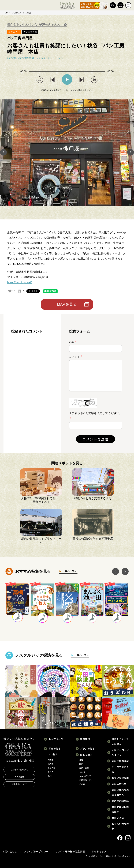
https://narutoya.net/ (19, 282)
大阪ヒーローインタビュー (120, 753)
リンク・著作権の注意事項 (70, 851)
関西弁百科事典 (120, 801)
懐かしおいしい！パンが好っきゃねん (34, 25)
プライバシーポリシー (36, 851)
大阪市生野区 (30, 32)
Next (131, 153)
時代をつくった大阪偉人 (120, 742)
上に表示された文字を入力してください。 (96, 413)
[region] (32, 386)
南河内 (51, 772)
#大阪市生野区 (26, 58)
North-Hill (26, 760)
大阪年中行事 (119, 784)
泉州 (50, 776)
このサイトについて (19, 770)
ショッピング (85, 776)
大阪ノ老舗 (118, 818)
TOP (6, 12)
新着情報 (85, 739)
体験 (81, 760)
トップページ (56, 739)
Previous (3, 153)
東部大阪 (51, 768)
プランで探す (87, 749)
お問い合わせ (10, 851)
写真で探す (55, 749)
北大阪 (51, 764)
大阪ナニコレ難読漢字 (120, 809)
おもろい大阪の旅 (120, 826)
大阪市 (51, 760)
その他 (82, 784)
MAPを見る (67, 304)
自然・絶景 (84, 768)
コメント (76, 357)
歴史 (81, 764)
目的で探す (86, 755)
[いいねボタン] (10, 291)
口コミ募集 (19, 777)
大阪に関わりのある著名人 (120, 792)
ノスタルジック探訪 (21, 12)
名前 (73, 342)
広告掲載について (19, 784)
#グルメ (41, 58)
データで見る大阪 (120, 769)
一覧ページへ (69, 571)
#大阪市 (12, 58)
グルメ (82, 772)
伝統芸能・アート (87, 780)
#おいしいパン (56, 58)
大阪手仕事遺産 (120, 761)
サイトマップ (99, 851)
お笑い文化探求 (120, 778)
